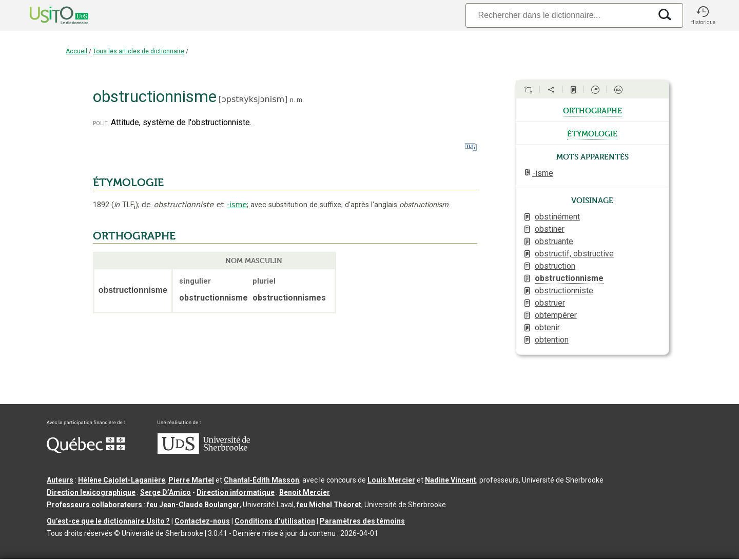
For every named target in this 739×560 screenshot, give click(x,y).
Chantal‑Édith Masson (261, 480)
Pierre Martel (191, 480)
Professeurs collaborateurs (94, 505)
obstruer (550, 303)
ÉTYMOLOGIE (128, 183)
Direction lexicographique (91, 492)
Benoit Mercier (305, 492)
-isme (237, 205)
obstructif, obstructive (574, 254)
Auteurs (60, 480)
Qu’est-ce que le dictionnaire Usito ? (108, 521)
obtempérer (556, 315)
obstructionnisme (569, 278)
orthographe (592, 110)
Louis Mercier (391, 480)
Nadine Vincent (451, 480)
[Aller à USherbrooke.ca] (204, 451)
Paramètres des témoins (362, 521)
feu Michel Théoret (329, 505)
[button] (703, 15)
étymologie (592, 133)
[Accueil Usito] (48, 15)
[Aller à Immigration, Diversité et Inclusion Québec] (86, 450)
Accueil (76, 51)
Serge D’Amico (166, 492)
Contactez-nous (202, 521)
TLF (125, 205)
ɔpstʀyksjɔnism (253, 99)
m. (300, 100)
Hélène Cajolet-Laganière (122, 480)
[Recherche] (558, 15)
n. (293, 100)
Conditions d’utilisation (275, 521)
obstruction (555, 266)
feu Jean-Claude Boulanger (193, 505)
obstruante (554, 241)
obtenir (547, 327)
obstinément (557, 217)
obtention (552, 340)
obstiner (550, 229)
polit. (101, 123)
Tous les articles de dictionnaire (139, 51)
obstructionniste (564, 291)
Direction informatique (236, 492)
